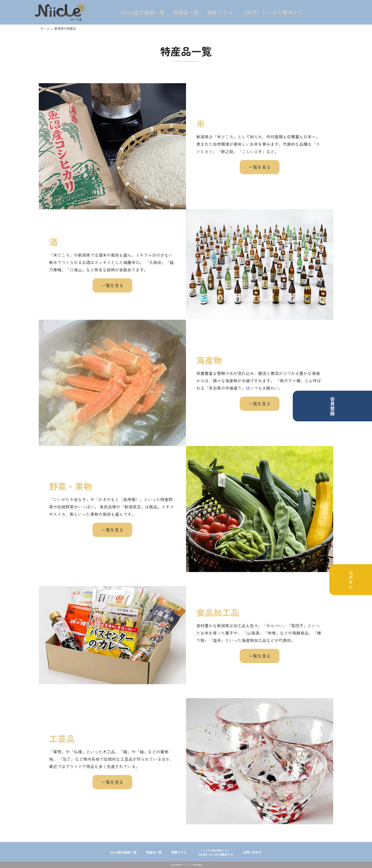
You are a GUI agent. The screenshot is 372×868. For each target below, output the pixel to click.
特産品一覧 (186, 12)
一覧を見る (260, 167)
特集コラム (220, 12)
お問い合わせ (266, 852)
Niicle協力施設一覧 (143, 12)
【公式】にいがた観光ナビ (273, 12)
